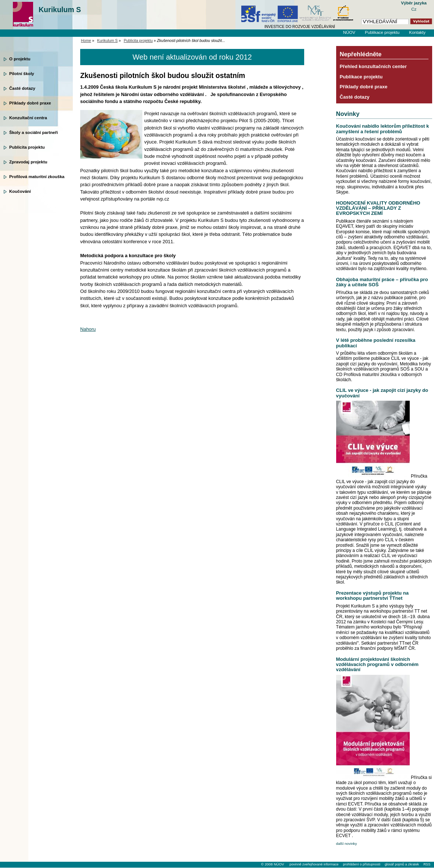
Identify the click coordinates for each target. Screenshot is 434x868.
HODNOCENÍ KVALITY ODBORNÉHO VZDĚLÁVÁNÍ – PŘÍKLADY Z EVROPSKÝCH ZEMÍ (378, 208)
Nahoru (88, 329)
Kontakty (417, 32)
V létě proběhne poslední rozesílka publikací (376, 343)
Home (86, 41)
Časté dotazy (22, 88)
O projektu (20, 59)
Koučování (20, 191)
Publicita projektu (27, 147)
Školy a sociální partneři (33, 132)
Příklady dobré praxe (30, 103)
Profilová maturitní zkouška (37, 177)
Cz (414, 9)
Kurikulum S (60, 10)
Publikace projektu (382, 32)
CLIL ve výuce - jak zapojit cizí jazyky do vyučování (382, 393)
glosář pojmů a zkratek (402, 864)
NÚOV (349, 32)
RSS (427, 864)
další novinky (347, 844)
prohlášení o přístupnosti (361, 864)
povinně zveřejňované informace (314, 864)
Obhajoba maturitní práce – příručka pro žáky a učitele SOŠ (382, 282)
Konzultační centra (28, 118)
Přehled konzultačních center (373, 66)
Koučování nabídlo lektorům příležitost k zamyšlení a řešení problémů (383, 129)
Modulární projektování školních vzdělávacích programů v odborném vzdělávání (377, 665)
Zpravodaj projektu (28, 162)
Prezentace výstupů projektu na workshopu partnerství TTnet (372, 596)
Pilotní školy (22, 74)
